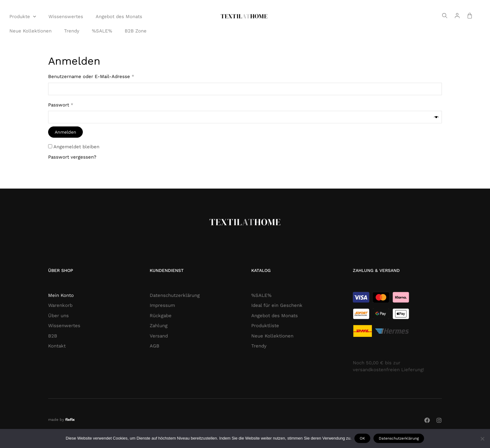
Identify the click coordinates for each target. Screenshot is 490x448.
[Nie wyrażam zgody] (482, 439)
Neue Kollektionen (30, 31)
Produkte (23, 17)
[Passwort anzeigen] (436, 117)
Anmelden (65, 132)
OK (363, 438)
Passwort (74, 105)
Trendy (72, 31)
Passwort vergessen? (72, 157)
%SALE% (102, 31)
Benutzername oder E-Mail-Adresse (105, 76)
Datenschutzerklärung (399, 438)
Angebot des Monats (119, 17)
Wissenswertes (66, 17)
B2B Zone (136, 31)
